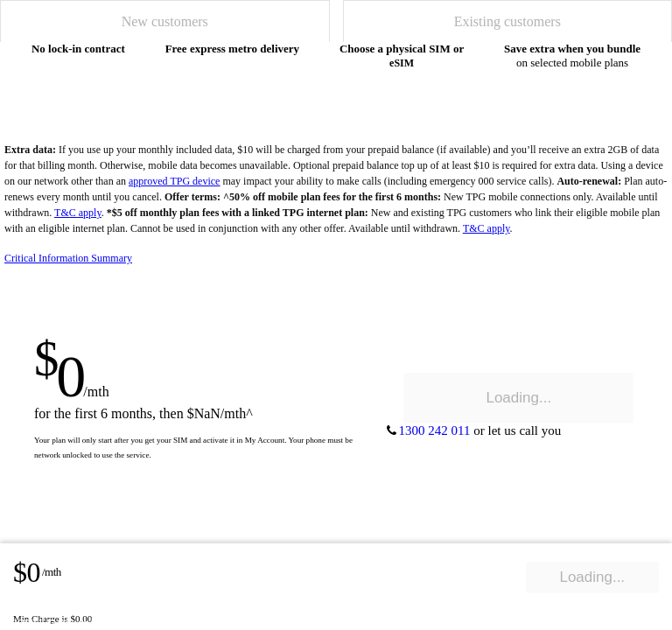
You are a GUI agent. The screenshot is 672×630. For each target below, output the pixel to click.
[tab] (165, 21)
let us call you (122, 623)
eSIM (402, 63)
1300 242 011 (44, 623)
